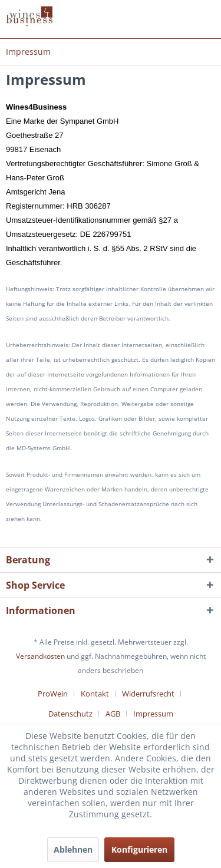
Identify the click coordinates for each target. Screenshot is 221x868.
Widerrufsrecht (148, 694)
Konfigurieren (139, 849)
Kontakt (95, 694)
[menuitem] (28, 52)
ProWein (53, 694)
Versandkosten (40, 656)
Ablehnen (73, 849)
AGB (113, 714)
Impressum (153, 714)
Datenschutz (70, 714)
